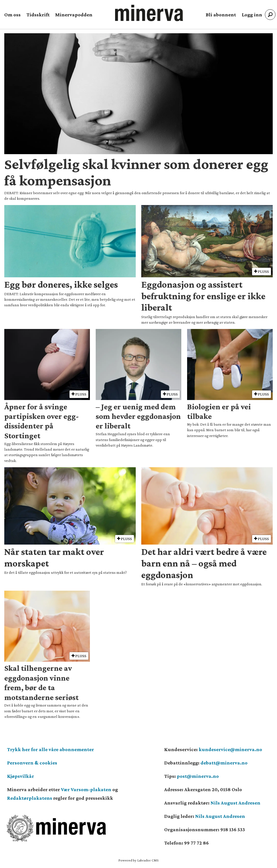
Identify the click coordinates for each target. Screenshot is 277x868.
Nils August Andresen (235, 803)
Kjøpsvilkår (21, 776)
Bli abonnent (221, 15)
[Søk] (270, 15)
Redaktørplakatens (30, 798)
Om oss (12, 15)
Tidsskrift (38, 15)
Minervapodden (74, 15)
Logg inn (252, 15)
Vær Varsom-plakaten (86, 789)
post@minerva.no (198, 776)
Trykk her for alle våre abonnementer (50, 749)
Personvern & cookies (32, 763)
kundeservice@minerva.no (230, 749)
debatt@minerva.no (224, 763)
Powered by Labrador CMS (138, 860)
